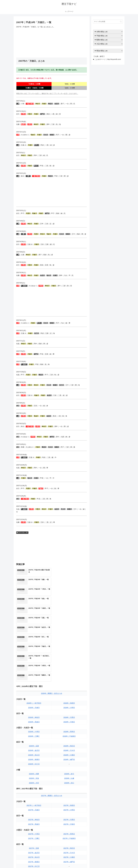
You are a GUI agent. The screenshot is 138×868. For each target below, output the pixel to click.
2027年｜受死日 (69, 777)
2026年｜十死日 (34, 674)
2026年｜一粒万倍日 (34, 646)
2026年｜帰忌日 (69, 689)
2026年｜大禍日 (69, 698)
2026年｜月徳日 (69, 665)
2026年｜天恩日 (69, 660)
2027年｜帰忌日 (69, 791)
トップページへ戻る (103, 862)
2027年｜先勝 (34, 819)
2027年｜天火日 (69, 796)
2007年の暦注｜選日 (22, 533)
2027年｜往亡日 (34, 809)
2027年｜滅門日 (69, 805)
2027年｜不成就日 (69, 781)
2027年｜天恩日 (69, 762)
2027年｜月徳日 (69, 767)
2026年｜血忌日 (34, 693)
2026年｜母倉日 (34, 665)
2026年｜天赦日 (34, 650)
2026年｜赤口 (69, 726)
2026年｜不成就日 (69, 679)
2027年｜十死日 (34, 777)
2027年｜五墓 (34, 791)
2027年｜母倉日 (34, 767)
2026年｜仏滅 (69, 721)
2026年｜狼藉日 (34, 702)
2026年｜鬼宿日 (69, 646)
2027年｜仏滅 (69, 823)
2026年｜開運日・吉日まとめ (51, 636)
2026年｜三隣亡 (34, 679)
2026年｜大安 (34, 726)
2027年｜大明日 (69, 753)
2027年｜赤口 (69, 828)
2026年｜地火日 (34, 698)
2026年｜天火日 (69, 693)
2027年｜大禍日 (69, 800)
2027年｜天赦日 (34, 753)
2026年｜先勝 (34, 717)
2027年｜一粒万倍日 (34, 748)
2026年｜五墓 (34, 689)
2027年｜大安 (34, 828)
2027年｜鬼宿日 (69, 748)
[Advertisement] (52, 43)
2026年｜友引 (69, 717)
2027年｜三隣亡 (34, 781)
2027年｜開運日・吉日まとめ (51, 738)
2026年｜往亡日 (34, 707)
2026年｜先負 (34, 721)
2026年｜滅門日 (69, 702)
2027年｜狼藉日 (34, 805)
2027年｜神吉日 (34, 762)
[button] (121, 22)
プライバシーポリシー (117, 862)
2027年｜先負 (34, 823)
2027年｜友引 (69, 819)
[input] (108, 22)
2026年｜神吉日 (34, 660)
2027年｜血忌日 (34, 796)
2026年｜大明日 (69, 650)
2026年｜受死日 (69, 674)
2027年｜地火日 (34, 800)
